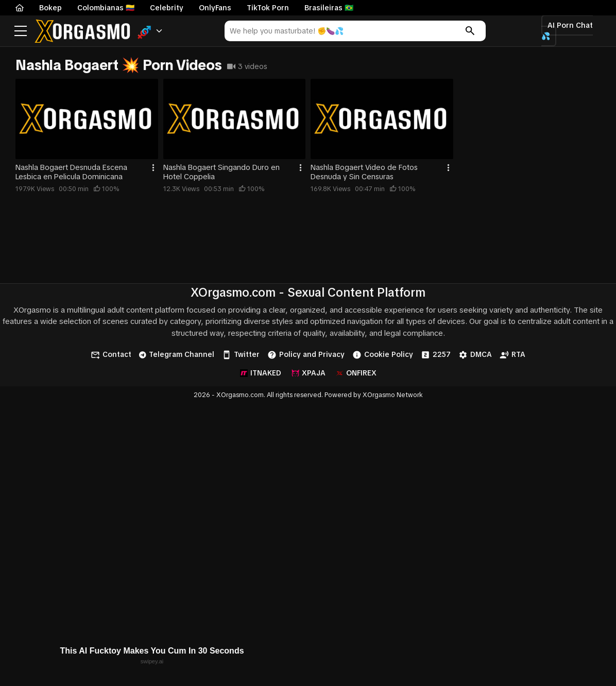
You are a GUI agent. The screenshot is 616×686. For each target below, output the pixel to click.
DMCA (475, 355)
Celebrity (167, 8)
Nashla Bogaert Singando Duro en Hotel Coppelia (221, 172)
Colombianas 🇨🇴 (106, 8)
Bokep (50, 8)
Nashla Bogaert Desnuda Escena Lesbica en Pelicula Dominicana (71, 172)
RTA (512, 355)
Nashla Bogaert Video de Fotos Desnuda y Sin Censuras (364, 172)
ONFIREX (356, 373)
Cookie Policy (383, 355)
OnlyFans (215, 8)
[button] (150, 31)
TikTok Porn (268, 8)
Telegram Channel (177, 354)
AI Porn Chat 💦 (567, 31)
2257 (436, 355)
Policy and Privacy (306, 355)
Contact (111, 355)
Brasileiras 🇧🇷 (329, 8)
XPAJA (309, 373)
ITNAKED (261, 373)
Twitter (241, 355)
